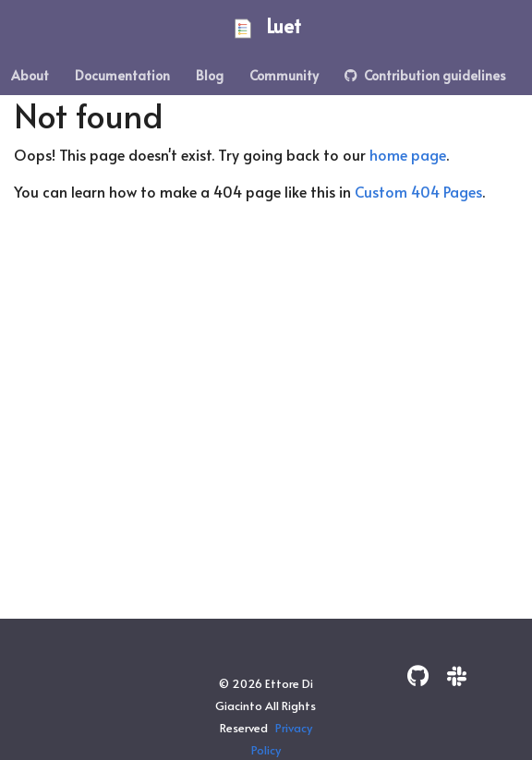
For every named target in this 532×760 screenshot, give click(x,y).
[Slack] (457, 676)
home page (408, 154)
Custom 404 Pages (418, 191)
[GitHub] (418, 676)
